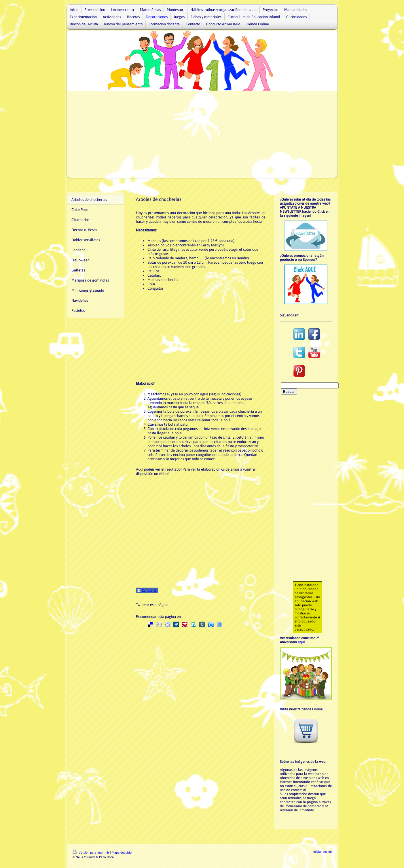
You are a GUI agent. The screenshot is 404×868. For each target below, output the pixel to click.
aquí (301, 642)
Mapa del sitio (122, 852)
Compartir (147, 590)
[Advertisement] (202, 135)
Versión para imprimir (91, 852)
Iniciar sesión (323, 852)
